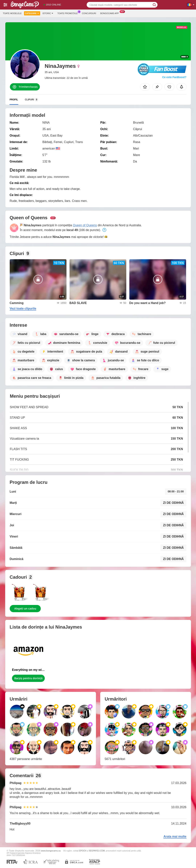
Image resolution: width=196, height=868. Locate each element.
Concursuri (89, 13)
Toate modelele (12, 13)
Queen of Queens (85, 225)
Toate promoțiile (68, 13)
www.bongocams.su (51, 851)
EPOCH (83, 851)
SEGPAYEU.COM (97, 851)
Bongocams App (110, 13)
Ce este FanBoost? (174, 77)
